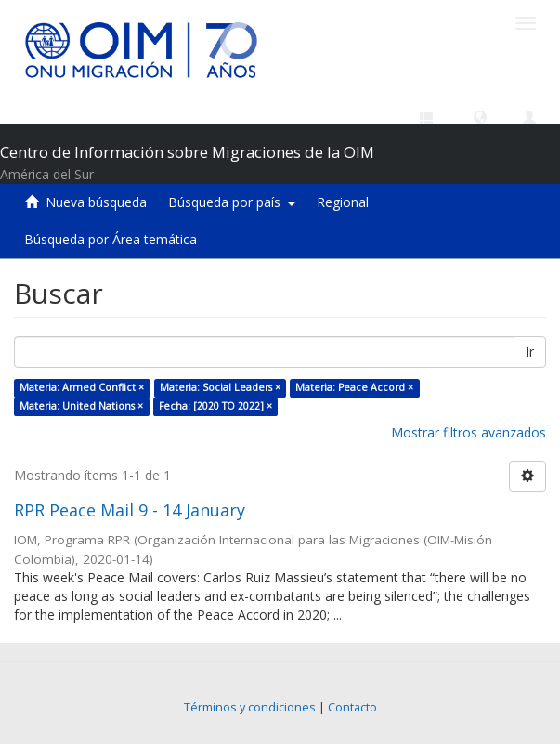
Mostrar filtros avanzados (469, 432)
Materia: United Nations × (81, 406)
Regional (343, 202)
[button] (480, 116)
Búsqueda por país (232, 202)
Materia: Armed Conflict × (82, 387)
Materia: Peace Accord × (354, 387)
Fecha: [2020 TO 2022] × (215, 406)
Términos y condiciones (250, 707)
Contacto (352, 707)
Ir (530, 352)
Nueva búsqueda (96, 202)
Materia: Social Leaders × (220, 387)
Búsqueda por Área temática (111, 239)
